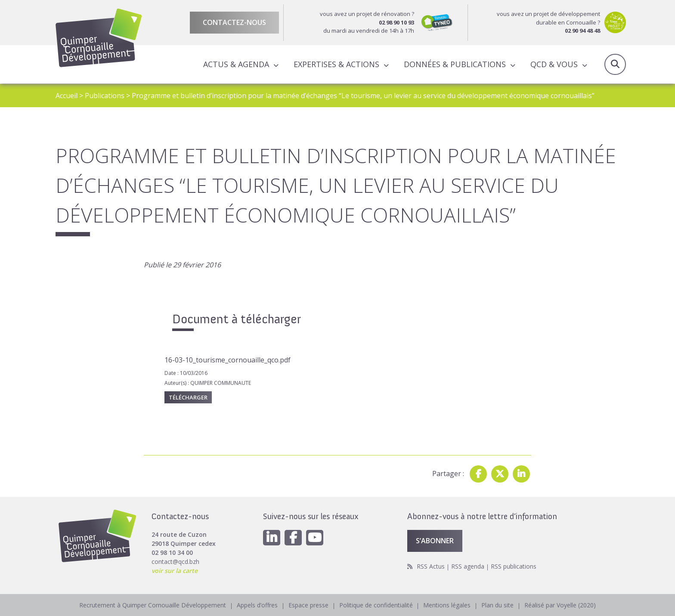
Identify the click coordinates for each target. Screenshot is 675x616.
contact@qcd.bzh (175, 562)
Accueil (67, 96)
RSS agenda (468, 566)
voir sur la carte (175, 571)
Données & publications (455, 64)
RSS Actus (431, 566)
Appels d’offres (257, 605)
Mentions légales (447, 605)
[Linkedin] (272, 538)
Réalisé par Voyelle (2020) (560, 605)
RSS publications (514, 566)
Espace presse (308, 605)
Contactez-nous (234, 22)
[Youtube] (315, 538)
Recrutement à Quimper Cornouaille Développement (153, 605)
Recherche (615, 65)
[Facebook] (293, 538)
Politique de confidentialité (376, 605)
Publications (105, 96)
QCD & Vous (554, 64)
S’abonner (435, 541)
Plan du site (498, 605)
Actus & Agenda (236, 64)
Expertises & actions (336, 64)
